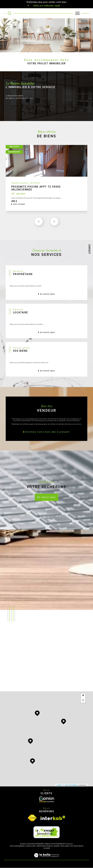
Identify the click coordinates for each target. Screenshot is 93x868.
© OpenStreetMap (70, 785)
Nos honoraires (17, 846)
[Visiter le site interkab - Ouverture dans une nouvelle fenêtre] (53, 818)
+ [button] (83, 696)
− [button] (83, 701)
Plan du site (30, 846)
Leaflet (59, 785)
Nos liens (65, 846)
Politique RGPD (77, 846)
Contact (89, 249)
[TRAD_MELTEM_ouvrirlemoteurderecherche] (10, 13)
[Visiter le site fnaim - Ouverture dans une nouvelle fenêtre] (32, 818)
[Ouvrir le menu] (77, 13)
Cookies (46, 848)
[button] (54, 229)
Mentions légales (45, 846)
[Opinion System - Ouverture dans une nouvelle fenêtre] (47, 800)
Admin (57, 846)
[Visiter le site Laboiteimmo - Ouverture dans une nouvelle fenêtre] (46, 859)
